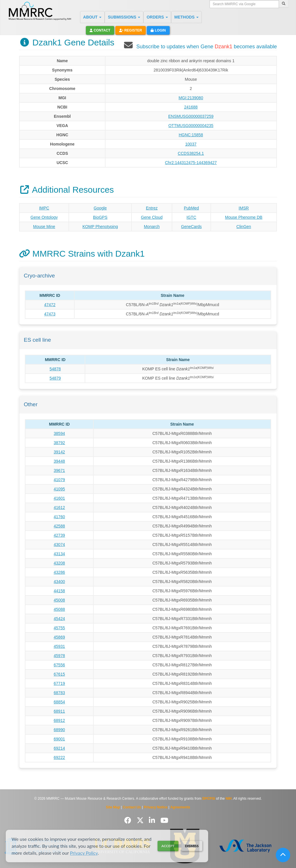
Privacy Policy (84, 853)
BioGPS (100, 217)
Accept (168, 846)
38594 (59, 433)
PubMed (191, 208)
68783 (59, 693)
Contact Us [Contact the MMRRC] (132, 807)
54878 (55, 369)
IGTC (191, 217)
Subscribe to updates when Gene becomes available (206, 47)
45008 (59, 600)
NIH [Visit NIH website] (229, 799)
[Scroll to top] (283, 855)
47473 (50, 314)
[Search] (284, 4)
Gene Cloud (152, 217)
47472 (50, 305)
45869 (59, 637)
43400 (59, 582)
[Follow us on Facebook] (129, 820)
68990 (59, 730)
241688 (191, 107)
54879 (55, 378)
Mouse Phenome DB (244, 217)
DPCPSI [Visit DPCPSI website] (209, 799)
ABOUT (92, 17)
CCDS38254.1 (191, 153)
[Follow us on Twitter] (141, 820)
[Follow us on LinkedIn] (153, 820)
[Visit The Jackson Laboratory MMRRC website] (245, 846)
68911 (59, 711)
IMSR (244, 208)
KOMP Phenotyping (100, 227)
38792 (59, 443)
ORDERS (157, 17)
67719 (59, 683)
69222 (59, 757)
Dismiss (192, 846)
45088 (59, 609)
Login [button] (158, 30)
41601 (59, 498)
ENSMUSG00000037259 (191, 116)
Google (100, 208)
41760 (59, 517)
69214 (59, 748)
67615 (59, 674)
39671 (59, 470)
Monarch (152, 227)
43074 (59, 545)
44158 (59, 591)
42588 (59, 526)
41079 (59, 480)
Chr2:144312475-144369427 (191, 163)
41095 (59, 489)
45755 (59, 628)
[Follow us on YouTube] (164, 820)
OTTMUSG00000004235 (191, 126)
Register (131, 30)
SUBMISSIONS (124, 17)
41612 (59, 507)
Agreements (180, 807)
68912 (59, 720)
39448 (59, 461)
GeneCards (191, 227)
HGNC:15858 (191, 135)
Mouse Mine (44, 227)
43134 (59, 554)
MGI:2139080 (191, 98)
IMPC (44, 208)
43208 (59, 563)
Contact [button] (100, 30)
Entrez (152, 208)
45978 (59, 656)
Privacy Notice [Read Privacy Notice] (156, 807)
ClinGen (244, 227)
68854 (59, 702)
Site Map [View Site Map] (113, 807)
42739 (59, 535)
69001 (59, 739)
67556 (59, 665)
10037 (191, 144)
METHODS (186, 17)
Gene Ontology (44, 217)
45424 (59, 619)
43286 (59, 572)
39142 (59, 452)
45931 (59, 646)
